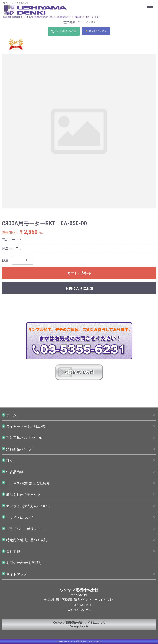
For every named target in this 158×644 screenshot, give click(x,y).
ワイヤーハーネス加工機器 (27, 427)
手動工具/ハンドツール (24, 438)
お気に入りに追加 (79, 288)
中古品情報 (15, 472)
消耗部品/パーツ (19, 449)
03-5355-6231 (66, 31)
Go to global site (79, 624)
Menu (150, 4)
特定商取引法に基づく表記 (27, 540)
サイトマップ (17, 574)
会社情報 (13, 552)
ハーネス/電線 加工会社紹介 (28, 483)
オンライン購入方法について (29, 506)
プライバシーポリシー (23, 529)
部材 (10, 461)
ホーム (11, 415)
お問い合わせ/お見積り (24, 563)
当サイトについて (20, 518)
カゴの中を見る (98, 31)
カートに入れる (79, 273)
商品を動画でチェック (23, 495)
